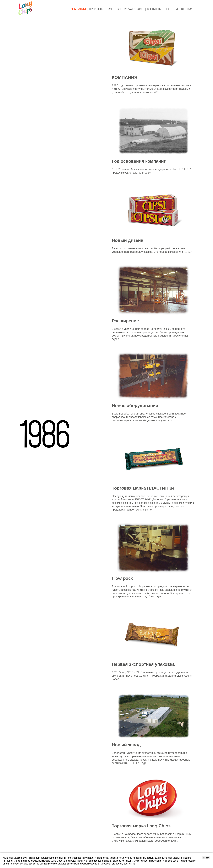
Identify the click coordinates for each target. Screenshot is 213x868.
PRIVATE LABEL (134, 9)
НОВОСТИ (171, 9)
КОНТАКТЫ (154, 9)
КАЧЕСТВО (114, 9)
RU (189, 9)
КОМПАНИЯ (78, 9)
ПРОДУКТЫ (96, 9)
